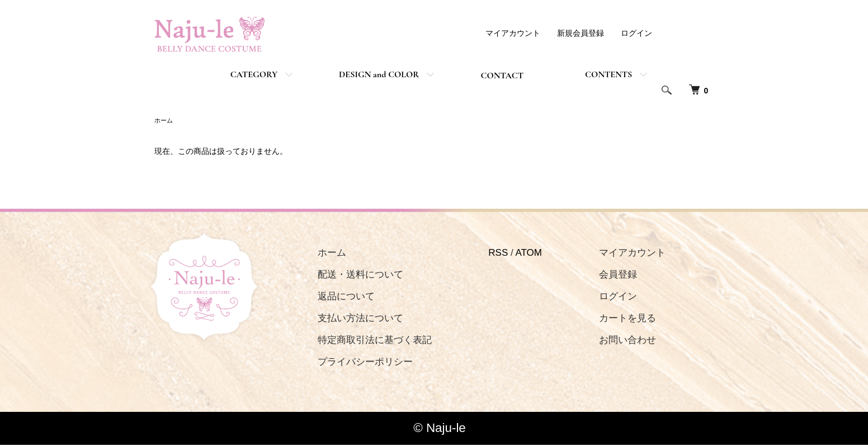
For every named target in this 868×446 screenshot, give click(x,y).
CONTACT (502, 76)
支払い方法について (354, 319)
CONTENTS (608, 74)
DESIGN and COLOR (379, 74)
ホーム (164, 121)
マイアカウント (513, 33)
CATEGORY (254, 74)
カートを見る (608, 319)
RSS (485, 254)
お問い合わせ (608, 341)
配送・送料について (354, 276)
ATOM (516, 254)
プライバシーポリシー (358, 363)
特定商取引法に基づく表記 (368, 341)
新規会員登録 (581, 33)
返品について (339, 297)
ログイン (636, 33)
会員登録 (598, 276)
